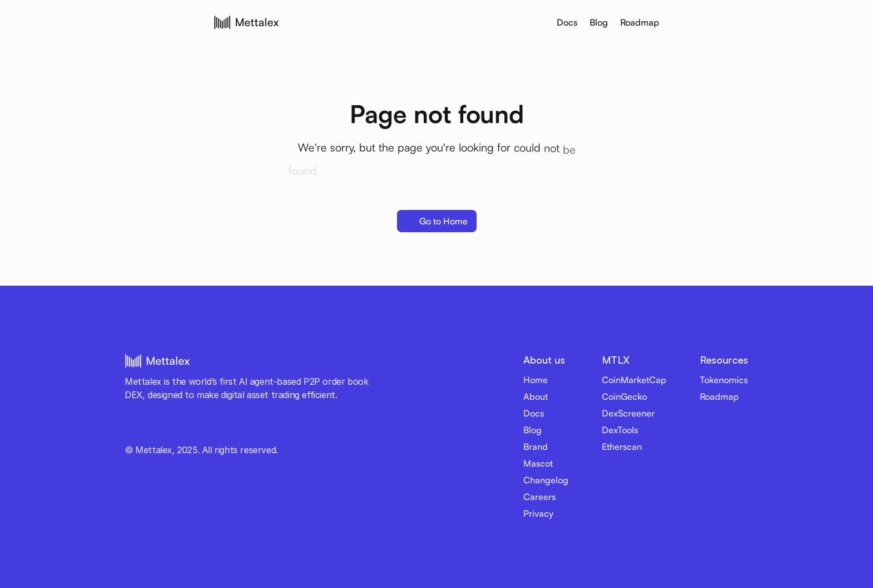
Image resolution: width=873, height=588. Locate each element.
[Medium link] (247, 429)
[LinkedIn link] (197, 429)
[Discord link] (180, 429)
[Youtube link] (147, 429)
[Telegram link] (164, 429)
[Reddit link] (230, 429)
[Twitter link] (130, 429)
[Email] (264, 429)
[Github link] (214, 429)
